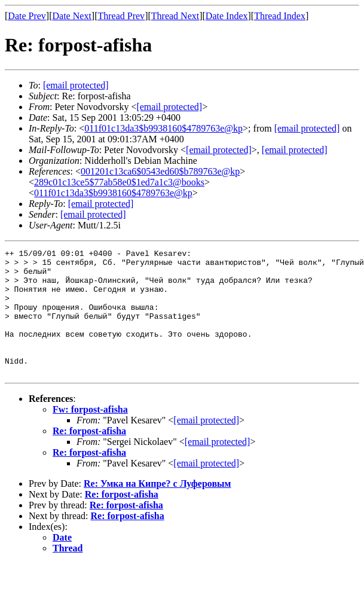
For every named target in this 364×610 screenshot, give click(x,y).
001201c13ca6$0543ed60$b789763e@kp (160, 171)
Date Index (227, 16)
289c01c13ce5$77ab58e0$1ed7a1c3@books (119, 182)
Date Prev (27, 16)
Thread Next (175, 16)
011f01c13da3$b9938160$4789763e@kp (163, 128)
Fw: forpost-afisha (90, 434)
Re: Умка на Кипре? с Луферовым (157, 509)
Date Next (72, 16)
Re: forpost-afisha (89, 456)
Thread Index (280, 16)
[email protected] (307, 128)
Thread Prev (121, 16)
